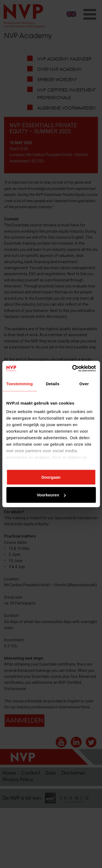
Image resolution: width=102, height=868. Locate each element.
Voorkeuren (51, 495)
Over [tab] (84, 383)
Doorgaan (51, 477)
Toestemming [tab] (20, 383)
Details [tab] (52, 383)
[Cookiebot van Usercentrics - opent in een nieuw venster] (73, 369)
